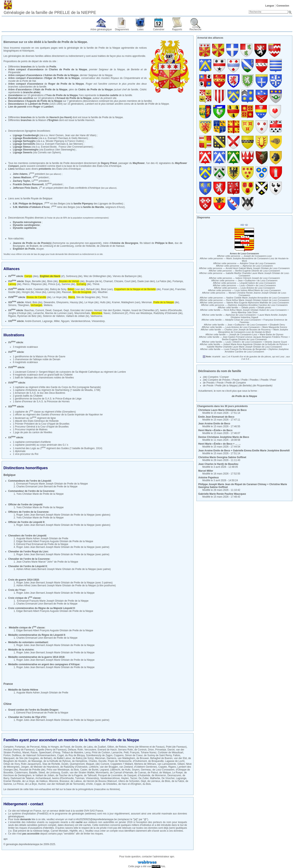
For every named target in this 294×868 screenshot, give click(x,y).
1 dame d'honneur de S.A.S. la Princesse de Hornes (41, 401)
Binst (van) (107, 289)
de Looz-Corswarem (164, 770)
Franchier (180, 289)
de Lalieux (76, 781)
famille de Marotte (94, 207)
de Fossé (65, 747)
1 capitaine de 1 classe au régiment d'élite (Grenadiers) (44, 412)
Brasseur (64, 781)
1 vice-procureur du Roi (26, 454)
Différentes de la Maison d (33, 120)
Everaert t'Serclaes (58, 138)
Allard (28, 302)
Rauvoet (66, 292)
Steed (42, 773)
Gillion (111, 747)
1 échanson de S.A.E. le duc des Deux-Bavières (39, 393)
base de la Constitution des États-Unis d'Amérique (94, 166)
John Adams (20, 174)
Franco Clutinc (75, 141)
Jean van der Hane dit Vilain (80, 135)
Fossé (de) (168, 289)
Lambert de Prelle (38, 104)
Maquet (90, 764)
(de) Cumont (102, 764)
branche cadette (109, 95)
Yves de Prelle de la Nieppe (62, 95)
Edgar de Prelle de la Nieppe (63, 78)
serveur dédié (57, 811)
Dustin (65, 764)
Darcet (171, 750)
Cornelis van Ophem (49, 153)
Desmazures (174, 775)
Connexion (283, 6)
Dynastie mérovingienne (27, 222)
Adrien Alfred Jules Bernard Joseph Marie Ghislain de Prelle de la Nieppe (56, 569)
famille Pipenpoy (83, 204)
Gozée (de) (14, 292)
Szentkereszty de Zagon (99, 755)
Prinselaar (161, 750)
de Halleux (42, 781)
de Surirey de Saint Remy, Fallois (162, 755)
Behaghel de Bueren (161, 758)
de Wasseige (35, 761)
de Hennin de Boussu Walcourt (100, 781)
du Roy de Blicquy (75, 755)
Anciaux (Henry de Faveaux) (19, 750)
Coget (60, 755)
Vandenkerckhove (81, 321)
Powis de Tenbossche (120, 761)
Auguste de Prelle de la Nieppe (44, 101)
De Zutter (143, 778)
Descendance (16, 101)
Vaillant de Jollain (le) (77, 316)
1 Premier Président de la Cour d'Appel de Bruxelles (41, 424)
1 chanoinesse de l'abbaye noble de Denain (37, 359)
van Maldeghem (126, 758)
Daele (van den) (146, 281)
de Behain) (46, 758)
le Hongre (53, 747)
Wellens (48, 305)
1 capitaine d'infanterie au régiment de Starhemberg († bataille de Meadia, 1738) (57, 390)
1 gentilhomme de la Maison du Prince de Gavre (39, 357)
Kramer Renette (12, 781)
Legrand (104, 770)
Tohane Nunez (149, 752)
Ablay (44, 747)
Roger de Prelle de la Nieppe (66, 84)
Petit (126, 752)
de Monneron (159, 775)
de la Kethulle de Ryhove (57, 761)
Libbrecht (115, 770)
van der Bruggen (109, 767)
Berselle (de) (39, 281)
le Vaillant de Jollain (43, 775)
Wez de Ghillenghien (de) (97, 276)
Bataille (33, 773)
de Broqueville (156, 761)
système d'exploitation (24, 814)
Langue (270, 6)
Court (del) (130, 281)
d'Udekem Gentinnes (146, 767)
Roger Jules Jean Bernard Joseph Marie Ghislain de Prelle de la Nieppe (55, 515)
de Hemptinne (80, 761)
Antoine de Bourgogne (125, 243)
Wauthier (103, 292)
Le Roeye (178, 773)
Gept (66, 310)
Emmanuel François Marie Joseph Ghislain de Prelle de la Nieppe (52, 484)
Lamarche (38, 313)
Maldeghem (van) (131, 302)
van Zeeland (126, 767)
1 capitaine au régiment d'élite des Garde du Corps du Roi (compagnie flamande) (57, 387)
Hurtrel (42, 784)
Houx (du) (41, 292)
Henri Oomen (56, 135)
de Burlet (94, 770)
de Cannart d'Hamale (122, 773)
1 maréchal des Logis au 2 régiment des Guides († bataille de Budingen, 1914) (58, 448)
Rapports (177, 29)
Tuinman (80, 778)
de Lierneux (154, 781)
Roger (37, 107)
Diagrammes (122, 29)
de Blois (166, 781)
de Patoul (153, 773)
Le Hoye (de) (60, 297)
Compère (8, 747)
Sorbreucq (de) (74, 276)
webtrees (91, 814)
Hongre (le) (28, 292)
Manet (26, 752)
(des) (31, 276)
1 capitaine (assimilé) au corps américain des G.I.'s (41, 445)
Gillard (181, 764)
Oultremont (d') (120, 313)
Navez (107, 313)
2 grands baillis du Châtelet (28, 396)
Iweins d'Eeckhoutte (171, 310)
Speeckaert (45, 752)
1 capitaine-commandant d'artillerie (32, 442)
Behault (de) (93, 289)
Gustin (65, 773)
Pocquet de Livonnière (110, 775)
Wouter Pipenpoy (55, 141)
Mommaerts (102, 773)
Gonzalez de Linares (81, 310)
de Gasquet (130, 775)
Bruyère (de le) (94, 281)
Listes (140, 29)
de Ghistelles (110, 784)
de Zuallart (100, 747)
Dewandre (49, 302)
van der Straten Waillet (82, 773)
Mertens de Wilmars (145, 764)
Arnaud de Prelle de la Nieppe (74, 98)
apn (6, 839)
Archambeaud (43, 778)
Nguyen (65, 321)
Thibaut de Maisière (72, 752)
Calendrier (159, 29)
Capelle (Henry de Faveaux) (51, 750)
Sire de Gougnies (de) (88, 297)
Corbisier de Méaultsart (170, 752)
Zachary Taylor (21, 181)
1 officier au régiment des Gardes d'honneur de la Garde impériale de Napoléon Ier (58, 415)
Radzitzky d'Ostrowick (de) (168, 313)
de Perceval (33, 747)
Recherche (195, 29)
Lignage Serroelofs (24, 144)
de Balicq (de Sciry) (83, 758)
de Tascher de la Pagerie (69, 775)
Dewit (48, 310)
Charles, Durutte (97, 761)
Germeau (146, 770)
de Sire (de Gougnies (27, 758)
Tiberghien (23, 305)
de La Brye (31, 784)
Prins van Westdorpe (141, 313)
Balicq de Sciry (58, 289)
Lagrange (47, 321)
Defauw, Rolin (76, 750)
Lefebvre (94, 767)
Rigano (12, 316)
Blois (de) (52, 281)
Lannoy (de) (54, 292)
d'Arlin (90, 784)
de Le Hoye (28, 781)
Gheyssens (62, 302)
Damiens (111, 758)
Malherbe (155, 778)
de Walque (165, 773)
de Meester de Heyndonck (45, 767)
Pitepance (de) (39, 284)
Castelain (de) (41, 289)
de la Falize (178, 781)
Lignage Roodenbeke (25, 138)
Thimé (96, 284)
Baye (28, 281)
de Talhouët (90, 775)
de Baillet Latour (62, 758)
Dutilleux (17, 755)
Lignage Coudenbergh (26, 135)
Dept (143, 781)
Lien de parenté (17, 107)
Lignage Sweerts (23, 153)
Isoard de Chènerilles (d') (145, 310)
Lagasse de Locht (175, 761)
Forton (7, 755)
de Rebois (121, 747)
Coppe (98, 784)
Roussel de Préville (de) (32, 770)
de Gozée (77, 747)
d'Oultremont (140, 761)
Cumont (40, 310)
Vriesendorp (98, 321)
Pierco (26, 284)
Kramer (116, 302)
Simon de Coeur (134, 755)
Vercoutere (90, 750)
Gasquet (57, 310)
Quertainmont (77, 764)
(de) (72, 281)
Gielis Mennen (79, 138)
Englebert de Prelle (24, 249)
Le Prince (18, 784)
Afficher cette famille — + (244, 307)
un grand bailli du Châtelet (58, 375)
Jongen (25, 767)
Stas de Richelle (51, 764)
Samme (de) (68, 284)
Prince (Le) (54, 284)
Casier (84, 770)
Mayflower (139, 163)
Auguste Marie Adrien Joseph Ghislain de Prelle (42, 538)
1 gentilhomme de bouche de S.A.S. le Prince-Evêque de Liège (47, 399)
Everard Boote (49, 147)
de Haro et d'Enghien (130, 784)
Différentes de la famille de (32, 67)
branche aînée (31, 92)
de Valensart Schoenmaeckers (39, 755)
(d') (52, 276)
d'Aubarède (144, 775)
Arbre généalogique (101, 29)
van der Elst (180, 758)
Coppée (163, 767)
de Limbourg (53, 773)
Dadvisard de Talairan (22, 778)
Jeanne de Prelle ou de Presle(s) (32, 243)
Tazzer (134, 778)
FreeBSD (43, 814)
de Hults (126, 770)
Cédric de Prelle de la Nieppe (95, 90)
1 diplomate (19, 451)
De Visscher (168, 778)
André (29, 289)
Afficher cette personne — (244, 256)
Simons (12, 305)
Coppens (119, 755)
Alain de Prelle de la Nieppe (51, 90)
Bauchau (29, 310)
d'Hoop (57, 752)
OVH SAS (89, 811)
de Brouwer (143, 758)
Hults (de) (105, 302)
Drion (151, 750)
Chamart (108, 281)
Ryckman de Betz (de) (30, 316)
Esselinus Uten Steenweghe (59, 150)
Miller (57, 321)
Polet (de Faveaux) (176, 747)
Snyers (136, 770)
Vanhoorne (96, 316)
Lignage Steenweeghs (26, 150)
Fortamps (178, 281)
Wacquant (9, 758)
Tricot (105, 297)
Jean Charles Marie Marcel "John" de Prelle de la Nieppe (47, 562)
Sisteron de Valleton (54, 316)
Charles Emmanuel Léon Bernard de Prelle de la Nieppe (47, 487)
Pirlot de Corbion (101, 752)
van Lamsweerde (167, 764)
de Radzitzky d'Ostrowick (74, 767)
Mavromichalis (82, 313)
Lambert (48, 107)
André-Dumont (33, 321)
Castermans (21, 773)
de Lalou (88, 747)
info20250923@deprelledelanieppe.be (96, 819)
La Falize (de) (164, 281)
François (135, 752)
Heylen (126, 310)
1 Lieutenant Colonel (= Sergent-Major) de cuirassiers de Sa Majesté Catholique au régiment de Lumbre (69, 372)
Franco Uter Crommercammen (75, 147)
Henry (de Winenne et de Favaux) (146, 747)
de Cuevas (140, 773)
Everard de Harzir (107, 750)
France (37, 811)
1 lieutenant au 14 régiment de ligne (34, 418)
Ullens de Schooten (129, 781)
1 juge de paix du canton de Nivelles (33, 432)
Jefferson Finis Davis (25, 188)
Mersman (147, 302)
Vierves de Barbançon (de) (127, 276)
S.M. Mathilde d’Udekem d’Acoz (31, 207)
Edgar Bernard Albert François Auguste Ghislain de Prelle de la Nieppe (55, 541)
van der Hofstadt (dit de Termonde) (66, 784)
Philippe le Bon (164, 243)
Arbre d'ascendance (20, 90)
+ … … (219, 444)
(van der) (76, 289)
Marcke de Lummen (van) (59, 313)
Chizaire (119, 281)
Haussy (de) (76, 302)
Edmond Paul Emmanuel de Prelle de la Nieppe (42, 544)
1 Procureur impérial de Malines (30, 430)
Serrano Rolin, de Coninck (132, 750)
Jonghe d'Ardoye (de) (20, 313)
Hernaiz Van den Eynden (107, 310)
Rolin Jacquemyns (31, 764)
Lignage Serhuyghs (24, 141)
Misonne (54, 781)
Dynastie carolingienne (26, 225)
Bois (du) (37, 302)
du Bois (75, 770)
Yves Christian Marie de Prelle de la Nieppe (40, 494)
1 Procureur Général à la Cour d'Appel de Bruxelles (41, 427)
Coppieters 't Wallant (122, 764)
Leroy (87, 752)
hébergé (25, 811)
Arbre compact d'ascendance (25, 78)
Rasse (34, 752)
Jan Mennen (76, 144)
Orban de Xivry (12, 764)
